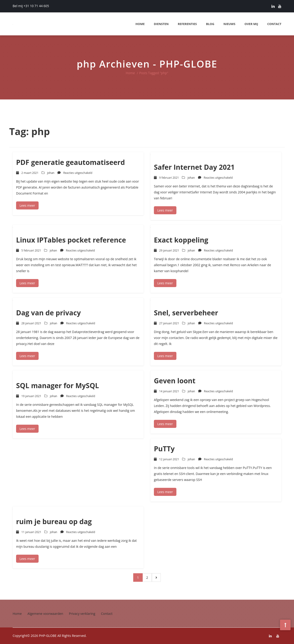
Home (140, 24)
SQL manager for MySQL (58, 386)
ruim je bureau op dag (54, 521)
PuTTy (164, 449)
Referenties (187, 24)
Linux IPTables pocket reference (71, 240)
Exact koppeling (181, 240)
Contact (274, 24)
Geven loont (175, 381)
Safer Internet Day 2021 (194, 167)
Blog (210, 24)
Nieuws (229, 24)
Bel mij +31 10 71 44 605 (31, 6)
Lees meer (27, 205)
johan (51, 173)
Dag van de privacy (48, 313)
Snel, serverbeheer (186, 313)
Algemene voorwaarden (45, 614)
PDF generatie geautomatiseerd (71, 162)
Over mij (251, 24)
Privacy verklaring (82, 614)
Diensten (161, 24)
